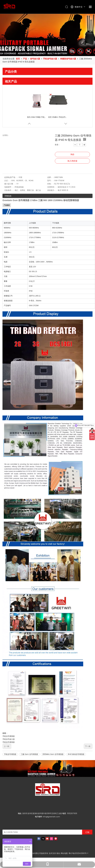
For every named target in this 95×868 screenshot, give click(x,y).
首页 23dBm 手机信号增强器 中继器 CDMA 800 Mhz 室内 (58, 117)
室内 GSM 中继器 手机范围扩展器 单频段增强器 (37, 117)
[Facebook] (39, 839)
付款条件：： (10, 190)
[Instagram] (51, 839)
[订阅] (87, 832)
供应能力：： (53, 190)
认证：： (8, 181)
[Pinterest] (56, 839)
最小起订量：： (10, 184)
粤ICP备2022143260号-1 (78, 853)
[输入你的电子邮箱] (40, 832)
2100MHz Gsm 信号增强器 (53, 754)
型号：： (51, 181)
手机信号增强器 (9, 736)
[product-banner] (47, 769)
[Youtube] (47, 839)
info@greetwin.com (51, 817)
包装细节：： (10, 187)
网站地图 (64, 853)
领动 (58, 853)
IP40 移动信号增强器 (76, 754)
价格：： (51, 184)
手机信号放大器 (9, 739)
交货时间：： (53, 187)
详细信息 (8, 196)
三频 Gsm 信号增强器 (29, 754)
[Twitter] (43, 839)
